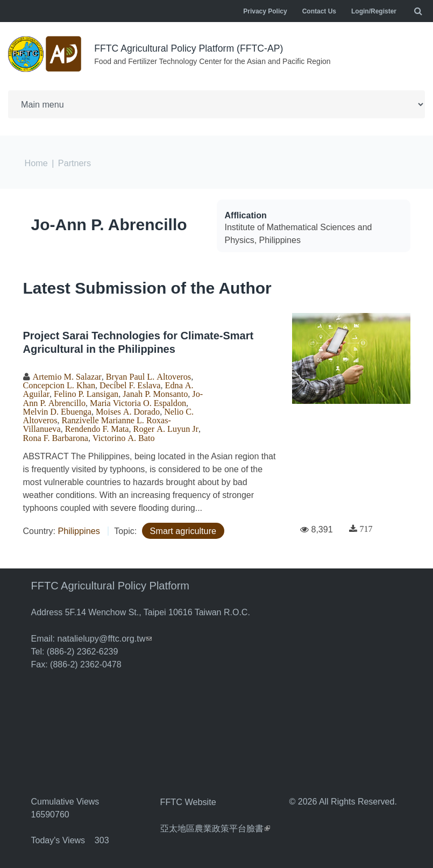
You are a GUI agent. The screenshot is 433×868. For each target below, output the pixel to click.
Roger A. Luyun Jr (164, 427)
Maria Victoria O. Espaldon (137, 401)
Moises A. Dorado (126, 410)
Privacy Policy (265, 11)
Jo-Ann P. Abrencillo (109, 223)
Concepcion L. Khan (59, 384)
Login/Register (374, 11)
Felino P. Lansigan (85, 393)
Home (36, 162)
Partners (74, 162)
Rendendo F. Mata (96, 427)
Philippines (78, 528)
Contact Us (319, 11)
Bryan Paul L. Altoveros (146, 375)
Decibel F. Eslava (129, 384)
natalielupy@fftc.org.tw (104, 636)
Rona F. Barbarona (55, 436)
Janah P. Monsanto (153, 393)
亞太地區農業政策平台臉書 (215, 825)
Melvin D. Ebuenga (57, 410)
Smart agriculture (182, 528)
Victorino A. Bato (123, 436)
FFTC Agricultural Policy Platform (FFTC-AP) (190, 48)
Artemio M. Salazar (67, 375)
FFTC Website (188, 799)
